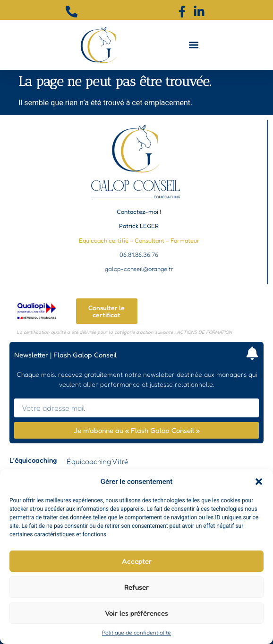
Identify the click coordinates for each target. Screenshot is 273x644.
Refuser (136, 587)
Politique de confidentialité (136, 632)
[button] (259, 482)
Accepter (137, 561)
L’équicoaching (33, 460)
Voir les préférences (136, 613)
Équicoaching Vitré (98, 461)
